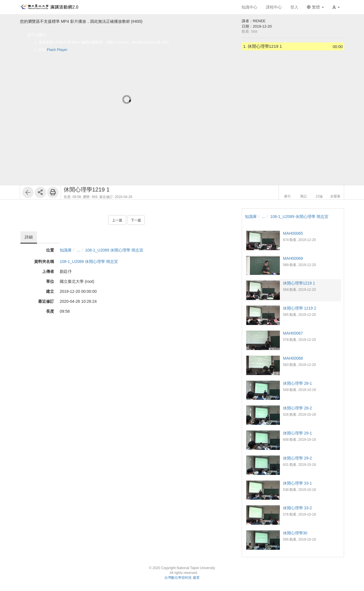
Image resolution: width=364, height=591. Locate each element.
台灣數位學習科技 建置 (182, 578)
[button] (336, 7)
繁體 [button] (315, 7)
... (78, 250)
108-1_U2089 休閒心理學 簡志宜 (114, 250)
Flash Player (57, 50)
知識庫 (66, 250)
